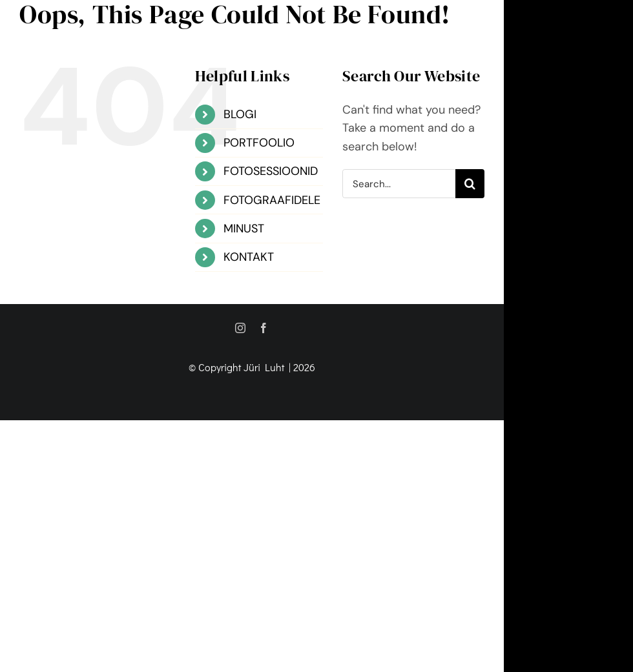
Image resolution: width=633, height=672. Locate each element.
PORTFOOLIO (259, 143)
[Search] (470, 184)
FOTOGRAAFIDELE (272, 200)
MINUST (244, 229)
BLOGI (240, 114)
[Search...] (399, 184)
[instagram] (240, 328)
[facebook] (264, 328)
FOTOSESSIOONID (271, 171)
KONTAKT (249, 257)
